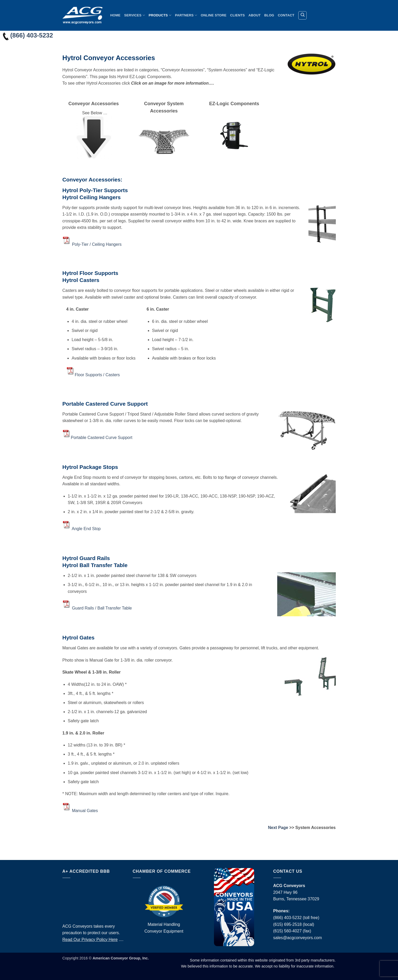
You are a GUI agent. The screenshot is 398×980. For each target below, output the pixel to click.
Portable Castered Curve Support (102, 437)
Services (135, 15)
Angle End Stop (86, 529)
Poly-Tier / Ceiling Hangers (97, 244)
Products (160, 15)
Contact (286, 15)
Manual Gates (85, 810)
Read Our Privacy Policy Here (90, 940)
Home (115, 15)
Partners (186, 15)
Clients (238, 15)
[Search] (302, 15)
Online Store (214, 15)
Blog (269, 15)
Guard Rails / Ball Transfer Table (102, 608)
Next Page (278, 828)
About (255, 15)
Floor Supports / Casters (97, 375)
